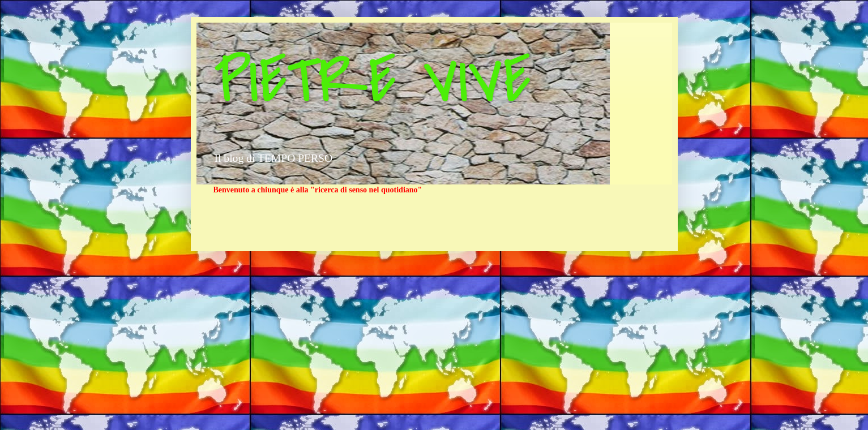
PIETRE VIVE (372, 81)
